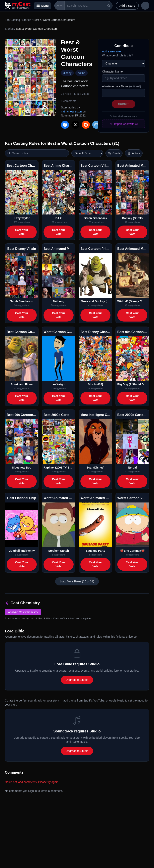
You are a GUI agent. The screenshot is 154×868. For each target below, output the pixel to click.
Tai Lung (58, 301)
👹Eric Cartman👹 (132, 551)
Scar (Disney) (95, 468)
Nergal (132, 468)
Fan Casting (12, 20)
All (59, 6)
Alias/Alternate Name (122, 86)
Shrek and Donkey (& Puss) (95, 301)
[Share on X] (75, 125)
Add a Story (125, 6)
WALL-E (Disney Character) (132, 301)
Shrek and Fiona (22, 384)
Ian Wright (59, 384)
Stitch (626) (95, 384)
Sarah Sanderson (22, 301)
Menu (42, 6)
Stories (27, 20)
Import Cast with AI (123, 124)
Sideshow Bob (22, 468)
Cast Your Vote (22, 232)
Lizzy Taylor (22, 218)
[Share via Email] (96, 125)
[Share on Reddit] (86, 125)
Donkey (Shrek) (132, 218)
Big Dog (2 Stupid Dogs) (132, 384)
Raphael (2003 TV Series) (59, 468)
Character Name (112, 71)
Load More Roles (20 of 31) (77, 581)
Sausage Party (96, 551)
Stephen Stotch (59, 551)
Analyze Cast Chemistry (23, 612)
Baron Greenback (96, 218)
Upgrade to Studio (77, 680)
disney (67, 73)
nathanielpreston (71, 111)
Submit (124, 104)
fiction (82, 73)
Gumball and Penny (22, 551)
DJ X (58, 218)
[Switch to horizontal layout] (114, 153)
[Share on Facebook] (65, 125)
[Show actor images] (134, 153)
